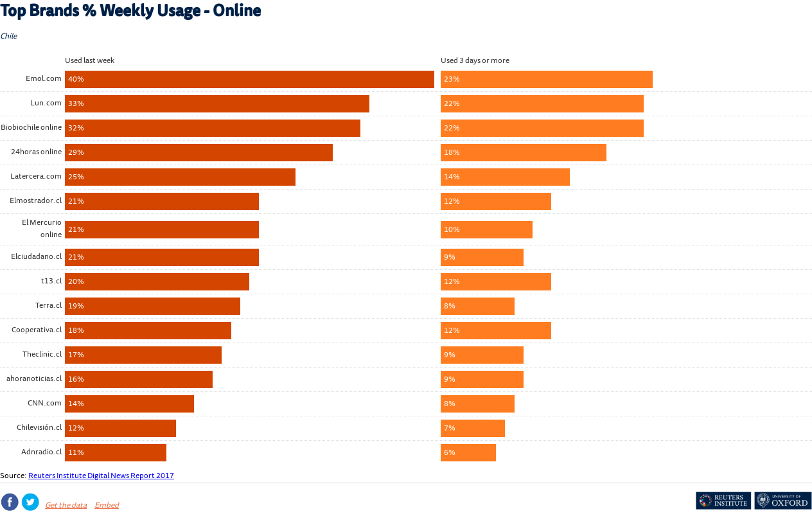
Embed (107, 506)
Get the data (66, 506)
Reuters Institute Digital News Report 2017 (101, 476)
